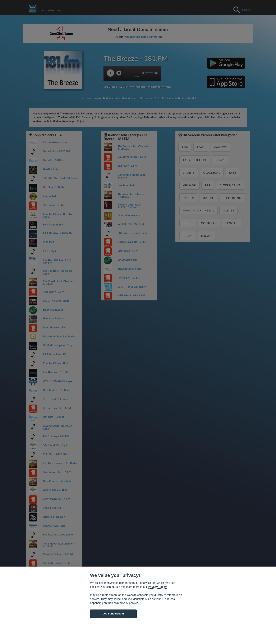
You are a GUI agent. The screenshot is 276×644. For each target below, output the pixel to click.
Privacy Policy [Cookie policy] (157, 587)
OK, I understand (113, 614)
